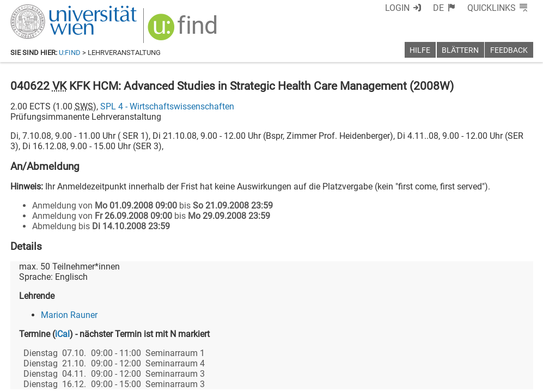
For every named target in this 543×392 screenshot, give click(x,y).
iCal (62, 334)
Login (397, 8)
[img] (184, 31)
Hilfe (420, 50)
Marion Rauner (69, 315)
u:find (70, 53)
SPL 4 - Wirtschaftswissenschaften (167, 106)
